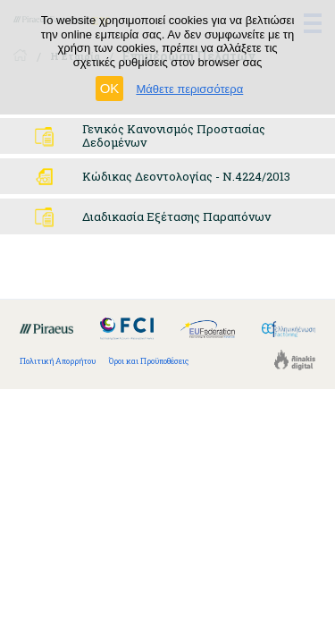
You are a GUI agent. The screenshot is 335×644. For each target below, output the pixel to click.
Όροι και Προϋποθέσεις (149, 361)
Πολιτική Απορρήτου (58, 361)
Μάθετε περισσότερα (189, 89)
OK (110, 88)
